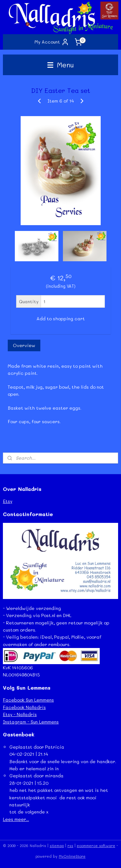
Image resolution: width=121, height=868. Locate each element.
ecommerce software (96, 846)
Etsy (8, 501)
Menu (61, 65)
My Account (52, 42)
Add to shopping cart (61, 319)
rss (70, 846)
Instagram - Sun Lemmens (31, 722)
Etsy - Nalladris (20, 714)
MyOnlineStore (72, 856)
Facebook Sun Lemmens (28, 700)
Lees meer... (16, 819)
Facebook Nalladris (24, 707)
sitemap (57, 846)
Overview (24, 345)
